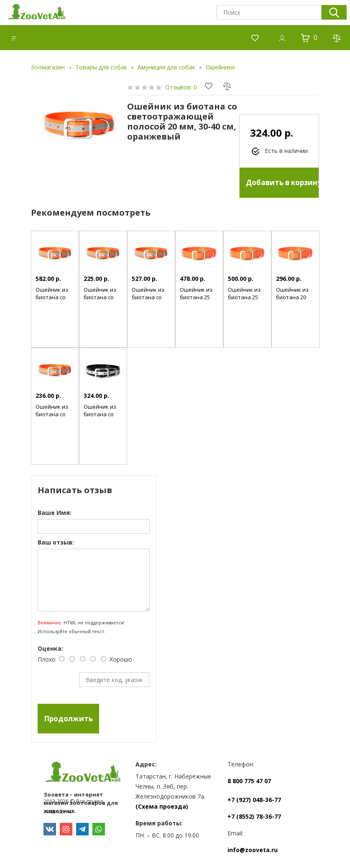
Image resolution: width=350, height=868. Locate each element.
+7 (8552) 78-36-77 (254, 816)
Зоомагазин (48, 67)
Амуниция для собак (166, 67)
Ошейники (220, 67)
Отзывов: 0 (181, 87)
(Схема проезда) (162, 806)
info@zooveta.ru (253, 850)
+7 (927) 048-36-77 (254, 800)
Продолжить (68, 719)
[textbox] (269, 12)
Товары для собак (101, 67)
